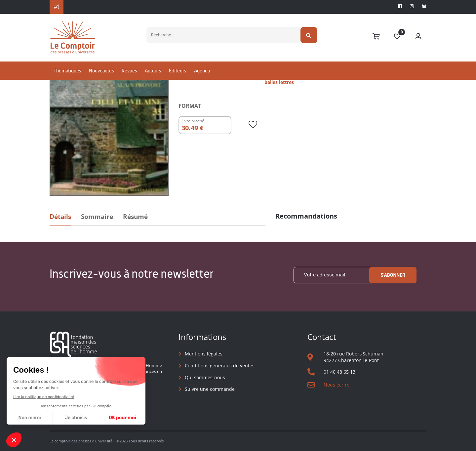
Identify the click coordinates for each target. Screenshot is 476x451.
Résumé (135, 217)
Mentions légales (204, 354)
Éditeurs (178, 71)
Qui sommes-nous (205, 377)
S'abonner (393, 275)
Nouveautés (101, 71)
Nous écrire (337, 385)
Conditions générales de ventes (220, 366)
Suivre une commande (210, 389)
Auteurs (153, 71)
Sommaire (97, 217)
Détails (60, 217)
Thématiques (67, 71)
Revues (129, 71)
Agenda (202, 71)
